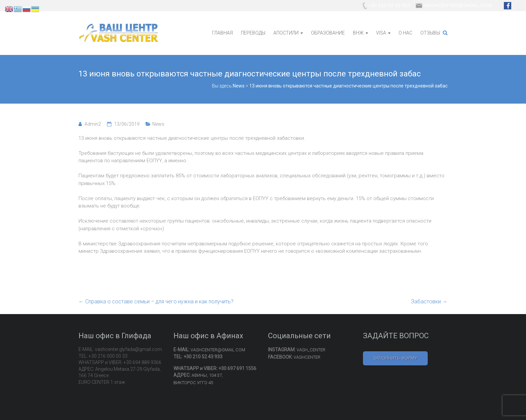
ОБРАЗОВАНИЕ (328, 33)
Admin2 (93, 124)
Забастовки (429, 302)
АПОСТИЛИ (286, 33)
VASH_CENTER (311, 350)
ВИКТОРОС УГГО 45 (193, 383)
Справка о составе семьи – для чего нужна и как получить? (156, 302)
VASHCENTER (307, 357)
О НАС (405, 33)
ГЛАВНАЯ (222, 33)
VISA (381, 33)
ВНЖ (358, 33)
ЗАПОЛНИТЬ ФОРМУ (395, 358)
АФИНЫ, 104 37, (207, 375)
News (158, 124)
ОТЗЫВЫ (430, 33)
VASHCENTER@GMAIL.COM (218, 350)
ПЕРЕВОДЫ (253, 33)
